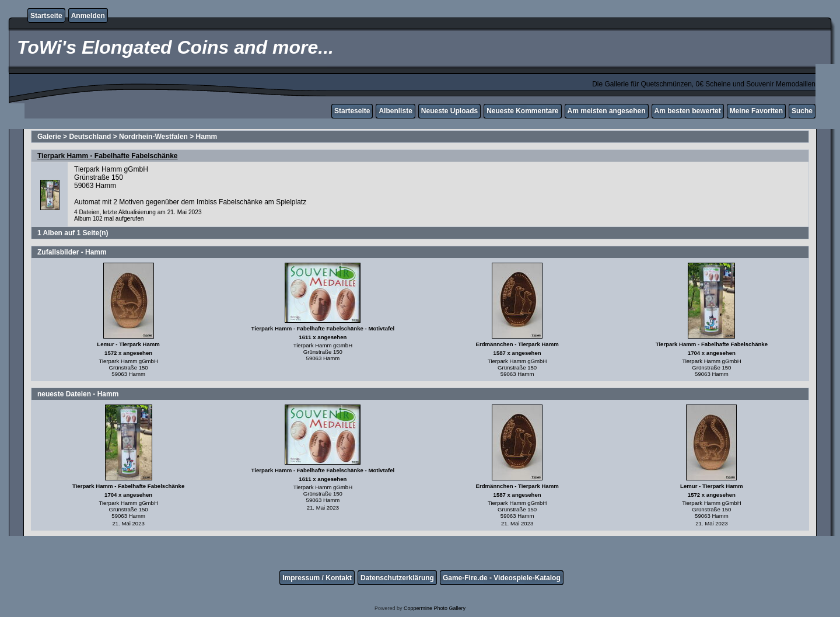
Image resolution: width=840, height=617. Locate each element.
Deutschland (90, 137)
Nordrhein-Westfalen (153, 137)
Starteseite (352, 111)
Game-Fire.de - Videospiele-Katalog (502, 578)
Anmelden (88, 16)
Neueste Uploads (449, 111)
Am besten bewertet (688, 111)
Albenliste (395, 111)
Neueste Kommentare (522, 111)
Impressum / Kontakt (317, 578)
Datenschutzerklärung (397, 578)
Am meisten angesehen (607, 111)
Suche (802, 111)
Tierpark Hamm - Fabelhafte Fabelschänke (108, 156)
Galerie (49, 137)
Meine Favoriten (756, 111)
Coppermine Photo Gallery (435, 608)
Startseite (46, 16)
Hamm (207, 137)
